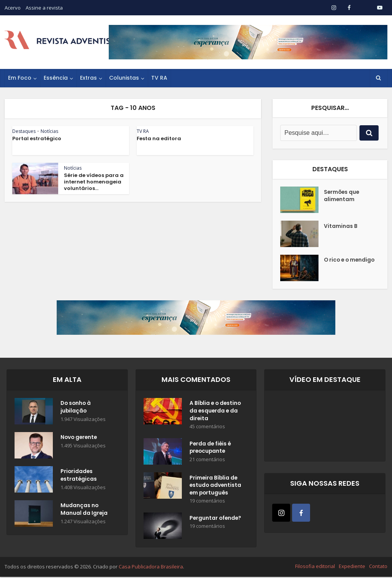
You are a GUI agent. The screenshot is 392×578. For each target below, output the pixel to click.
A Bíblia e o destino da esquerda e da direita (216, 411)
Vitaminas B (341, 226)
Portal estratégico (37, 138)
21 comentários (207, 461)
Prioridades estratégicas (79, 476)
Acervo (13, 8)
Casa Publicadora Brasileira (151, 568)
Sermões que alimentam (342, 196)
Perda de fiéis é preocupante (211, 449)
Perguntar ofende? (216, 520)
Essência (56, 78)
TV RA (159, 78)
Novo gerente (80, 438)
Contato (378, 568)
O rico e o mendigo (337, 264)
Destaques (24, 131)
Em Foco (20, 78)
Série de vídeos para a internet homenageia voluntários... (94, 182)
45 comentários (207, 427)
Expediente (352, 568)
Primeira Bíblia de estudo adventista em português (216, 486)
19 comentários (207, 502)
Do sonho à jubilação (76, 408)
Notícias (49, 131)
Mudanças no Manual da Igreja (84, 510)
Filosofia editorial (315, 568)
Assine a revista (44, 8)
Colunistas (124, 78)
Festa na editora (159, 138)
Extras (88, 78)
